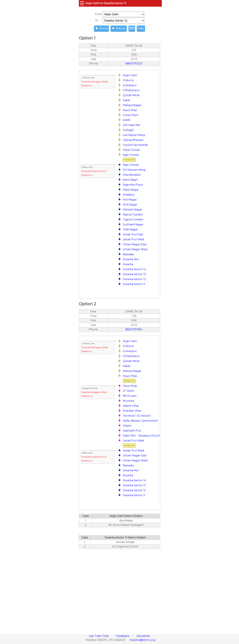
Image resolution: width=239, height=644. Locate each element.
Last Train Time (99, 636)
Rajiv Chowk (131, 155)
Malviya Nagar (132, 105)
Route (102, 28)
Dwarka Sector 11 (134, 284)
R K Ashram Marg (134, 170)
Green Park (131, 115)
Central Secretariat (135, 145)
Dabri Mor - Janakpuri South (142, 436)
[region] (119, 590)
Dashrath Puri (132, 431)
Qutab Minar (131, 95)
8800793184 (134, 329)
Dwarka (128, 264)
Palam (127, 426)
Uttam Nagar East (135, 244)
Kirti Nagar (130, 200)
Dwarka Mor (131, 259)
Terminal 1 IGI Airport (137, 416)
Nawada (128, 254)
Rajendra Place (133, 185)
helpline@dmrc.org (142, 640)
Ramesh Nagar (133, 210)
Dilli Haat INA (131, 125)
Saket (127, 100)
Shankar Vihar (132, 411)
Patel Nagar (131, 190)
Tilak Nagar (130, 229)
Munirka (128, 401)
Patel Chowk (131, 150)
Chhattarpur (131, 90)
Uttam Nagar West (135, 249)
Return (119, 28)
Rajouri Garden (133, 215)
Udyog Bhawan (133, 140)
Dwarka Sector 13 (134, 274)
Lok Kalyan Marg (134, 135)
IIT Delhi (128, 391)
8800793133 (134, 64)
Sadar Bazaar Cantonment (140, 421)
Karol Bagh (130, 180)
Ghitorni (128, 80)
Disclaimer (143, 636)
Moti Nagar (130, 205)
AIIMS (127, 120)
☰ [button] (82, 3)
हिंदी (132, 28)
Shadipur (129, 195)
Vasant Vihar (131, 406)
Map (141, 28)
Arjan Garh (130, 75)
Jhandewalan (132, 175)
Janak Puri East (133, 234)
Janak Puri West (134, 239)
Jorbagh (128, 130)
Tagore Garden (133, 220)
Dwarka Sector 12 (134, 279)
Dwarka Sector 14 (134, 269)
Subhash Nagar (133, 224)
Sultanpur (130, 85)
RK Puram (130, 396)
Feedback (123, 636)
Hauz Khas (130, 110)
